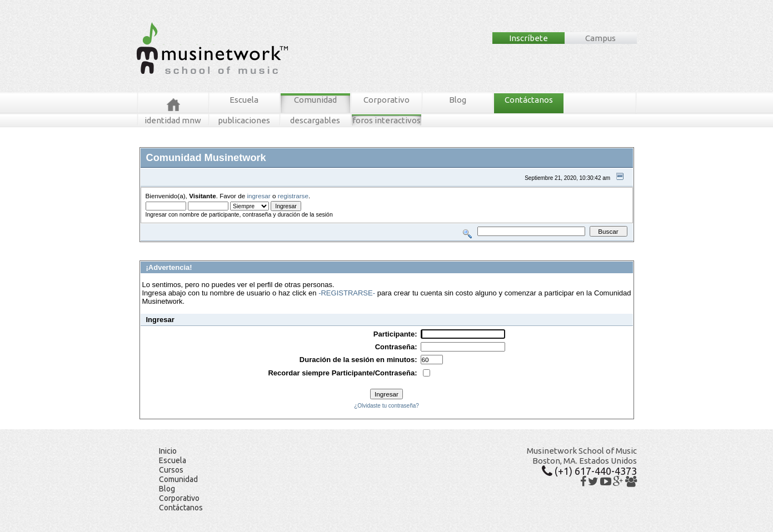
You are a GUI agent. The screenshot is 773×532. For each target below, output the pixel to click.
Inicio (168, 451)
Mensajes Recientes (205, 246)
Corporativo (387, 100)
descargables (315, 120)
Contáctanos (529, 100)
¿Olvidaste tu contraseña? (387, 406)
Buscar (243, 246)
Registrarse (335, 246)
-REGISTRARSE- (347, 293)
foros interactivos (387, 120)
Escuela (244, 100)
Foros (163, 246)
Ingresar (305, 246)
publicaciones (244, 120)
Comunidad (315, 100)
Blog (458, 100)
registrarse (293, 196)
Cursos (171, 470)
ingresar (259, 196)
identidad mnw (173, 120)
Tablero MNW (273, 246)
